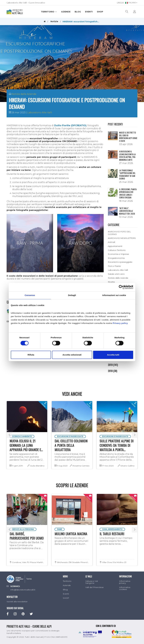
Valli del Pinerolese (94, 587)
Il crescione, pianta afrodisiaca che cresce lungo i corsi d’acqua (128, 193)
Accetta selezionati (72, 355)
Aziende (66, 12)
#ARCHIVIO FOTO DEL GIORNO (119, 233)
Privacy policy (120, 323)
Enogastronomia (116, 258)
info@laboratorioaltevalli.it (23, 590)
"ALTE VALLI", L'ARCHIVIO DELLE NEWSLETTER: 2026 (127, 211)
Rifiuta (31, 355)
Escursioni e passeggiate (120, 262)
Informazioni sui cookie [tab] (114, 295)
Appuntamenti (115, 246)
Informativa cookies (125, 588)
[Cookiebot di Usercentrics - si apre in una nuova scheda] (121, 287)
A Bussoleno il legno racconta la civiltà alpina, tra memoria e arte (127, 156)
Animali (111, 242)
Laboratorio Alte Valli (40, 113)
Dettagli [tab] (72, 295)
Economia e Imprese (118, 254)
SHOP (100, 12)
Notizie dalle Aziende (24, 94)
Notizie (54, 21)
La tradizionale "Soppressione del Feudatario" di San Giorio (127, 174)
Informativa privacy (125, 582)
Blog (78, 12)
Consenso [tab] (30, 295)
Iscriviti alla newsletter (17, 602)
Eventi (89, 12)
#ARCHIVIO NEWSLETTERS (122, 238)
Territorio (49, 12)
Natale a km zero (116, 274)
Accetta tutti (113, 355)
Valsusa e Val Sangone (92, 582)
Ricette (111, 282)
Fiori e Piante (114, 266)
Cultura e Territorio (117, 250)
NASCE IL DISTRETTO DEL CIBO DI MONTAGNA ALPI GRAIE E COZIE (128, 137)
